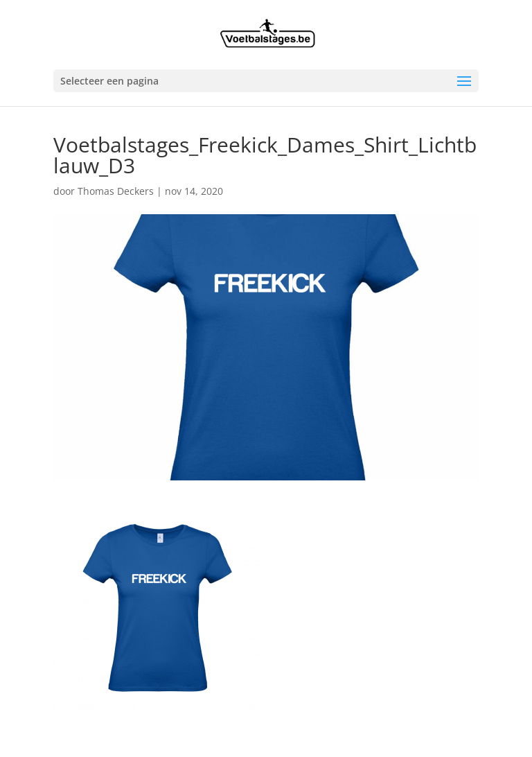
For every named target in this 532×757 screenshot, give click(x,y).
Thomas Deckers (116, 191)
